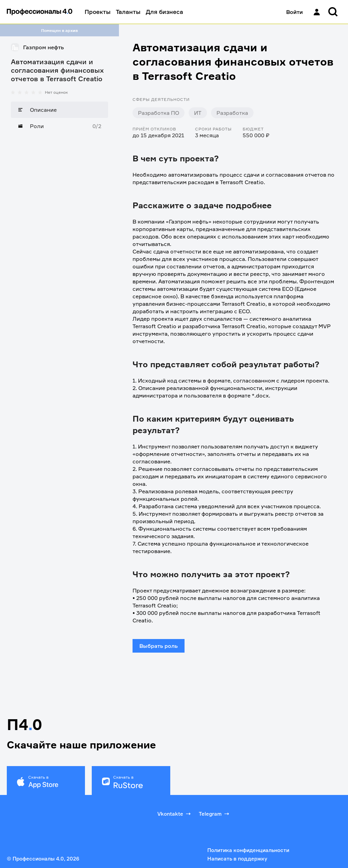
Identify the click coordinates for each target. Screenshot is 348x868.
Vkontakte (175, 814)
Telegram (215, 814)
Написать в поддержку (237, 859)
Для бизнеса (164, 12)
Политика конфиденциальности (248, 850)
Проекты (98, 12)
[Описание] (59, 110)
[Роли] (59, 126)
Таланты (128, 12)
